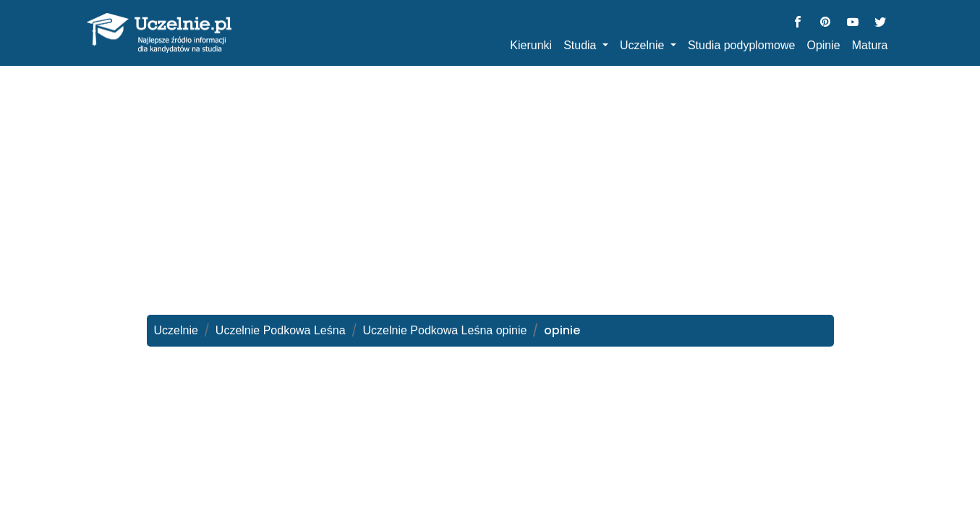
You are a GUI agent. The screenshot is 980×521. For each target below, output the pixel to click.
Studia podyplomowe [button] (742, 45)
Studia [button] (581, 45)
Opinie (823, 45)
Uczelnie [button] (644, 45)
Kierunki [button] (531, 45)
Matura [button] (870, 45)
